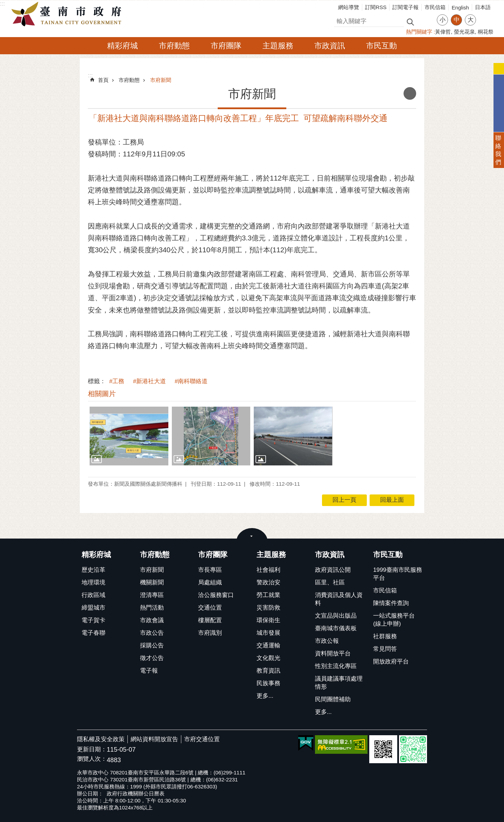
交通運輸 (268, 645)
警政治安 (268, 582)
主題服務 (278, 46)
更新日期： (92, 749)
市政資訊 (330, 46)
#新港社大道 (149, 381)
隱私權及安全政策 (101, 739)
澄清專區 (152, 595)
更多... (265, 696)
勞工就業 (268, 595)
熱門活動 (152, 608)
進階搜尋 (425, 21)
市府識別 (210, 633)
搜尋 (340, 20)
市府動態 (174, 46)
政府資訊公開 (333, 570)
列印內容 (410, 93)
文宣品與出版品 (336, 616)
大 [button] (471, 20)
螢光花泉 (464, 32)
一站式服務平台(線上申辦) (394, 620)
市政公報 (327, 641)
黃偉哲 (443, 32)
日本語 (483, 7)
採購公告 (152, 645)
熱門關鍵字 (419, 32)
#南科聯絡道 (191, 381)
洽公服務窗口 (216, 595)
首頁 (103, 80)
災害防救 (268, 608)
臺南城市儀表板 (336, 628)
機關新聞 (152, 582)
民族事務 (268, 683)
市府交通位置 (202, 739)
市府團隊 (226, 46)
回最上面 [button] (392, 500)
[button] (129, 436)
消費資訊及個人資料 (339, 599)
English (460, 8)
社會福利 (268, 570)
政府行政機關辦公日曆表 (136, 793)
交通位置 (210, 608)
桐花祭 (486, 32)
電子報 (149, 671)
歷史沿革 (93, 570)
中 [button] (457, 20)
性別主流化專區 (336, 666)
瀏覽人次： (92, 759)
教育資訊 (268, 671)
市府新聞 (161, 80)
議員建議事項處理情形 (339, 683)
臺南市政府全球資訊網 (68, 14)
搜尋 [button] (410, 22)
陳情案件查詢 (391, 603)
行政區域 (93, 595)
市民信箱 (435, 7)
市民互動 (381, 46)
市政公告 (152, 633)
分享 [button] (485, 16)
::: (2, 4)
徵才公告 (152, 658)
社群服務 (385, 636)
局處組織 (210, 582)
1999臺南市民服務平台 (397, 574)
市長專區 (210, 570)
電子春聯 (93, 633)
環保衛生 (268, 620)
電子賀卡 (93, 620)
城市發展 (268, 633)
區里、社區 (330, 582)
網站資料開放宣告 (154, 739)
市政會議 (152, 620)
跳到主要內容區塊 (4, 4)
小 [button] (443, 20)
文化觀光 (268, 658)
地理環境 (93, 582)
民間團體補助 (333, 699)
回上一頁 (344, 500)
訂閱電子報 (405, 7)
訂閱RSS (376, 7)
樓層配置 (210, 620)
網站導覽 (349, 7)
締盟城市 (93, 608)
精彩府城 (122, 46)
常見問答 (385, 649)
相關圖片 (102, 394)
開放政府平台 (391, 662)
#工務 (117, 381)
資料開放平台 (333, 654)
